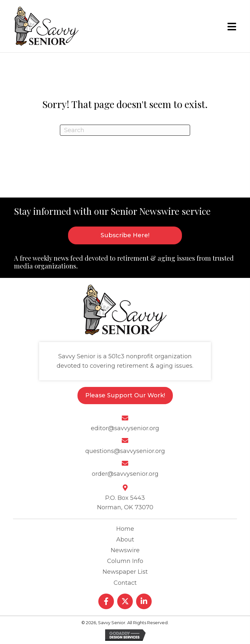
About (125, 540)
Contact (125, 583)
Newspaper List (125, 572)
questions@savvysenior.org (125, 451)
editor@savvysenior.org (125, 428)
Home (125, 529)
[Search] (125, 130)
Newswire (125, 550)
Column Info (125, 561)
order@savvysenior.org (125, 474)
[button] (106, 601)
